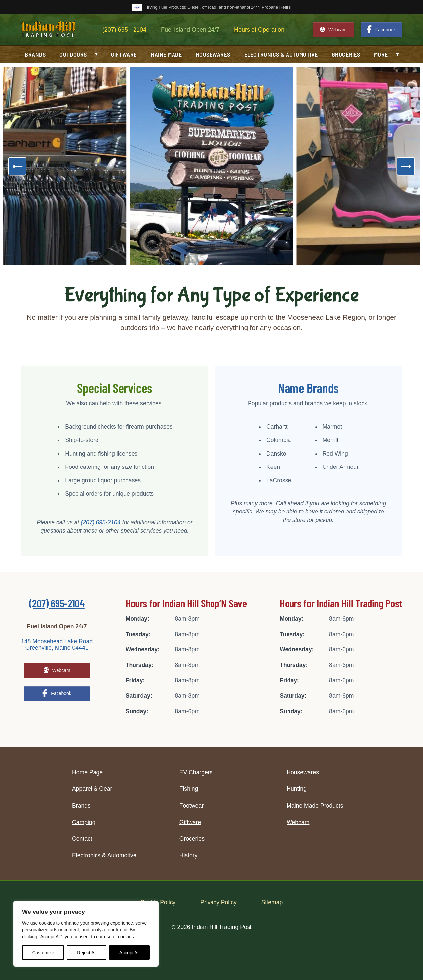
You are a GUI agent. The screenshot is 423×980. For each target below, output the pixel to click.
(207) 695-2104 (100, 522)
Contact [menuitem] (82, 839)
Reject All (87, 953)
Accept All (129, 953)
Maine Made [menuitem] (166, 54)
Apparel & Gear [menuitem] (92, 789)
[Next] (406, 167)
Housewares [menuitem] (213, 54)
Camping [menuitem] (84, 822)
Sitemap (272, 902)
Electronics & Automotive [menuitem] (281, 54)
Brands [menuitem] (35, 54)
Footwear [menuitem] (192, 806)
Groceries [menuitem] (346, 54)
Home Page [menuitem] (87, 772)
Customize (43, 953)
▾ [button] (96, 54)
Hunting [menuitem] (297, 789)
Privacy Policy (218, 902)
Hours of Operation (259, 30)
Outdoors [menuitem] (73, 54)
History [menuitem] (189, 855)
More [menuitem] (381, 54)
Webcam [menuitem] (298, 822)
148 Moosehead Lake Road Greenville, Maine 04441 (57, 645)
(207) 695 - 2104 (124, 30)
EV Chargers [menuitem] (196, 772)
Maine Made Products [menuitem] (315, 806)
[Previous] (17, 167)
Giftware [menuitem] (124, 54)
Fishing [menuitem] (189, 789)
